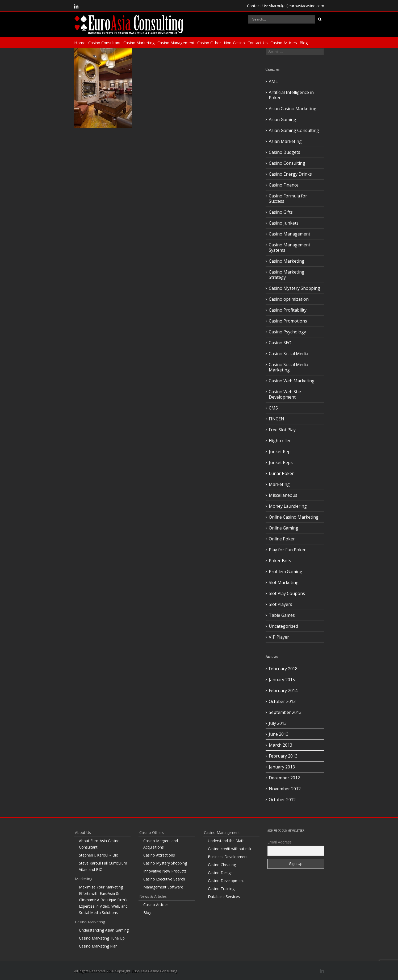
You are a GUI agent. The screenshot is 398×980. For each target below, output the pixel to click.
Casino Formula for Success (288, 199)
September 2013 (285, 712)
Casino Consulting (287, 163)
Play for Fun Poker (287, 550)
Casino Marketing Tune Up (102, 938)
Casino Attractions (159, 855)
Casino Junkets (284, 223)
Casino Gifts (281, 212)
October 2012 (282, 800)
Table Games (282, 615)
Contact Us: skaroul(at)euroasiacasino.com (286, 6)
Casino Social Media (288, 354)
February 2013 (283, 756)
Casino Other (209, 43)
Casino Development (226, 881)
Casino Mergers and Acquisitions (161, 844)
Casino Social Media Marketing (288, 367)
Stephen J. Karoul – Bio (99, 855)
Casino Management (176, 43)
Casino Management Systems (290, 247)
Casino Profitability (288, 310)
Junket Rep (280, 452)
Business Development (228, 857)
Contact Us (258, 43)
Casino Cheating (222, 865)
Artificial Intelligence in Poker (291, 95)
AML (273, 81)
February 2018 (283, 669)
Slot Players (280, 604)
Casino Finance (284, 185)
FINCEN (276, 419)
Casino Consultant (104, 43)
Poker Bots (280, 561)
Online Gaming (284, 528)
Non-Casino (234, 43)
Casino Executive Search (164, 879)
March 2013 (280, 745)
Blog (304, 43)
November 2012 (285, 789)
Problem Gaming (286, 572)
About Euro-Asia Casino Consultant (99, 844)
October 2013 (282, 701)
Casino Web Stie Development (285, 394)
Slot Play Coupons (287, 593)
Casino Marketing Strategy (287, 275)
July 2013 (278, 723)
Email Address (280, 842)
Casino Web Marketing (292, 381)
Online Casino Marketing (294, 517)
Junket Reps (281, 462)
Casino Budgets (284, 152)
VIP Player (279, 637)
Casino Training (221, 889)
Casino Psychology (287, 332)
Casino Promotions (288, 321)
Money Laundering (288, 506)
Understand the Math (226, 841)
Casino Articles (284, 43)
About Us (83, 832)
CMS (273, 408)
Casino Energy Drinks (290, 174)
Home (80, 43)
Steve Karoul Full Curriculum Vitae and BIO (103, 866)
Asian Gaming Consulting (294, 130)
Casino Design (220, 873)
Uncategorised (283, 626)
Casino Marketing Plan (98, 946)
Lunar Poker (281, 473)
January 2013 (282, 767)
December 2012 (284, 778)
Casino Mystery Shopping (294, 288)
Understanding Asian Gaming (104, 930)
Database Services (224, 897)
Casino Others (152, 832)
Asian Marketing (285, 141)
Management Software (163, 887)
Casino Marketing (139, 43)
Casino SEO (280, 343)
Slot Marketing (284, 582)
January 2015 (282, 680)
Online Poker (282, 539)
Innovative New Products (165, 871)
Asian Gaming (282, 119)
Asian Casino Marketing (293, 109)
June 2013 (279, 734)
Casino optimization (289, 299)
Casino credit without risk (230, 849)
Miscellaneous (283, 495)
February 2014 (283, 690)
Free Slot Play (282, 430)
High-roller (280, 441)
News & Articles (153, 896)
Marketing (279, 484)
